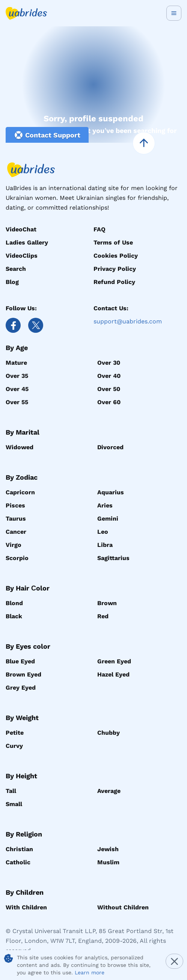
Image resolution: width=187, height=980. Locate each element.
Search (16, 269)
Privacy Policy (115, 269)
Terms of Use (113, 242)
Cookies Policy (116, 256)
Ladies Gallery (27, 242)
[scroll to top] (144, 143)
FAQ (100, 229)
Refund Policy (114, 282)
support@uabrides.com (128, 321)
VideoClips (22, 256)
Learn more (90, 972)
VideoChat (21, 229)
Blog (12, 282)
